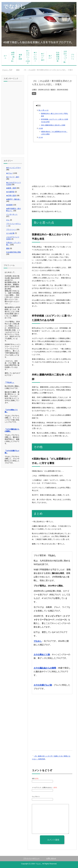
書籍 (34, 93)
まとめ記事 (10, 233)
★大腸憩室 (10, 192)
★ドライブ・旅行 (43, 57)
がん (8, 220)
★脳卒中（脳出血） (13, 57)
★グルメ (50, 57)
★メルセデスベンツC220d (28, 57)
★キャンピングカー (35, 57)
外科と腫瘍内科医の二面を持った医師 (53, 125)
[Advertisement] (52, 166)
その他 (41, 128)
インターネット (12, 214)
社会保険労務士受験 (58, 57)
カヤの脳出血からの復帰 (45, 668)
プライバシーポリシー (31, 858)
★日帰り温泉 (11, 196)
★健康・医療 (20, 57)
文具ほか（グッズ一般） (65, 57)
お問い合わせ (51, 858)
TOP (7, 70)
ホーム (5, 57)
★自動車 (9, 205)
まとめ (41, 137)
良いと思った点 (43, 110)
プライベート (73, 57)
